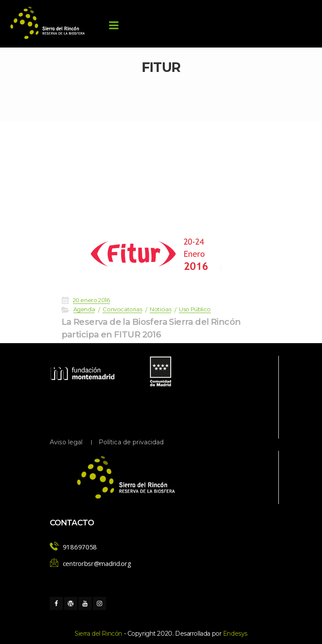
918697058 (80, 547)
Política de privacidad (131, 442)
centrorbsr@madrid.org (97, 563)
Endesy (235, 634)
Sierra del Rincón (98, 634)
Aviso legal (66, 442)
